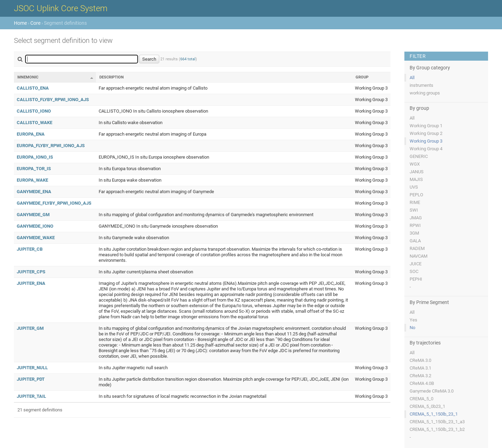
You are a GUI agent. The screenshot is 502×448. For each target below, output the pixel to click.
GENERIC (419, 156)
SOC (414, 271)
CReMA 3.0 (420, 360)
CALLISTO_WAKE (35, 123)
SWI (414, 210)
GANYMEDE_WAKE (36, 238)
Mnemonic (28, 77)
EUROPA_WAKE (32, 180)
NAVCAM (419, 256)
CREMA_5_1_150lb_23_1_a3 (437, 422)
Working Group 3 (426, 141)
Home (20, 23)
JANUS (417, 172)
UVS (414, 187)
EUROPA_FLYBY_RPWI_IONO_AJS (51, 146)
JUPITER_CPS (31, 272)
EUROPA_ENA (31, 134)
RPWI (415, 225)
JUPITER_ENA (31, 283)
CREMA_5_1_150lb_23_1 (434, 414)
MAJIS (416, 179)
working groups (425, 93)
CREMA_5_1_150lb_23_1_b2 (437, 429)
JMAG (416, 218)
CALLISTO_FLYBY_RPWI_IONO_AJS (53, 100)
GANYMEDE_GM (33, 215)
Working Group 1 (426, 126)
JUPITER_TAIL (31, 396)
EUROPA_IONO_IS (35, 157)
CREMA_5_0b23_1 (427, 406)
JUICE (416, 264)
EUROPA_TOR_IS (34, 169)
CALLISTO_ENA (33, 88)
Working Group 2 (426, 133)
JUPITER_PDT (31, 379)
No (412, 328)
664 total (188, 59)
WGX (415, 164)
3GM (414, 233)
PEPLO (416, 195)
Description (112, 77)
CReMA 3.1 (420, 368)
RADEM (417, 248)
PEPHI (416, 279)
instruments (421, 85)
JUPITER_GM (30, 328)
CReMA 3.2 (420, 376)
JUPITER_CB (30, 249)
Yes (413, 320)
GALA (415, 241)
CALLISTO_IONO (34, 111)
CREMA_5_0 (421, 399)
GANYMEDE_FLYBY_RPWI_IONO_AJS (54, 203)
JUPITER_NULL (32, 368)
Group (362, 77)
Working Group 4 (426, 149)
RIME (415, 202)
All (412, 78)
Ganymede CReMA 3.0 (432, 391)
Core (35, 23)
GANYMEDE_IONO (35, 226)
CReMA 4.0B (422, 383)
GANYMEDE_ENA (34, 192)
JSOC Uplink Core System (61, 8)
